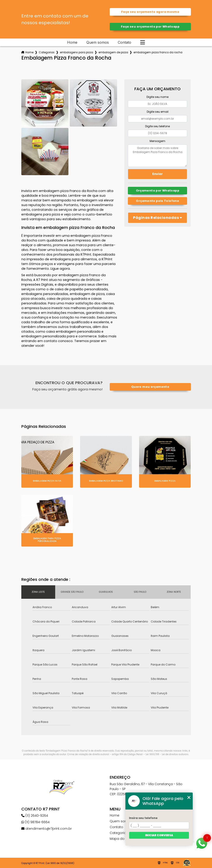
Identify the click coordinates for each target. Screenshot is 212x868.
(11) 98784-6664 (35, 822)
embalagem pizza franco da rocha (158, 52)
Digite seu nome (157, 97)
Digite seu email (158, 112)
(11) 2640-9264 (35, 816)
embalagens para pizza (76, 52)
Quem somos (98, 42)
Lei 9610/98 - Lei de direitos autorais (167, 754)
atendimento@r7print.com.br (47, 829)
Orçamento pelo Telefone (157, 201)
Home (72, 42)
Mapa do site (120, 839)
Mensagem (157, 141)
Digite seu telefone (157, 126)
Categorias (47, 52)
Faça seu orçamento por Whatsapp (150, 27)
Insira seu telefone (143, 818)
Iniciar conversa (159, 835)
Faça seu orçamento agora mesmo (150, 12)
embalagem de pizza (113, 52)
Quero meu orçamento (150, 387)
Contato (125, 42)
